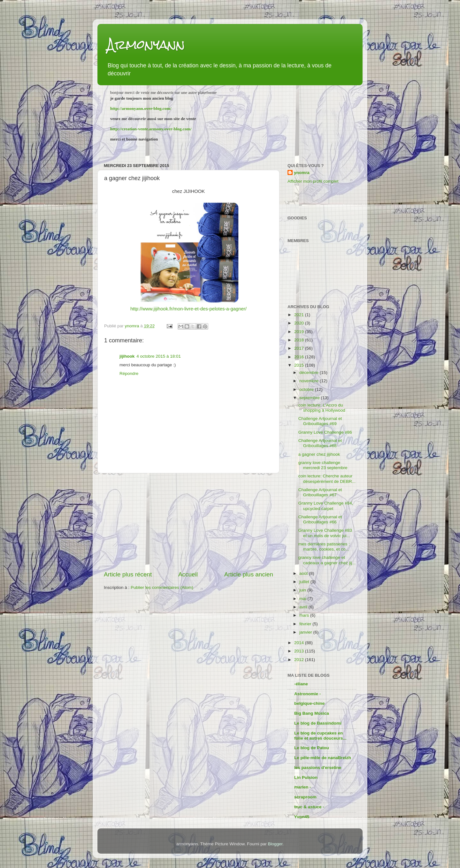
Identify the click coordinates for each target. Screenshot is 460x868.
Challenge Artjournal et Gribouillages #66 (320, 519)
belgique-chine (309, 703)
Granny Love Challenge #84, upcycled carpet (326, 506)
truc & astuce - (309, 807)
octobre (307, 389)
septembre (310, 398)
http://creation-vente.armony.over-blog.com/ (151, 129)
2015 (300, 365)
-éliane (301, 684)
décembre (310, 373)
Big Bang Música (312, 713)
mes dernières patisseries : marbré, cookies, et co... (324, 547)
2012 (300, 660)
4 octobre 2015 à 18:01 (159, 356)
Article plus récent (128, 574)
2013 (300, 651)
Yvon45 (302, 817)
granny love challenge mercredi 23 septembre (323, 465)
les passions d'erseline (318, 768)
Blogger (275, 844)
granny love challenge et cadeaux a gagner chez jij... (327, 560)
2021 (300, 315)
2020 (300, 323)
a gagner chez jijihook (319, 454)
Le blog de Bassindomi (318, 723)
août (304, 573)
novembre (310, 381)
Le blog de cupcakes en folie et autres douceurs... (320, 736)
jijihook (127, 356)
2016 (300, 357)
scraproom (305, 797)
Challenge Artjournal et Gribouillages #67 (320, 492)
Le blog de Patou (312, 748)
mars (305, 615)
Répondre (129, 373)
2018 (300, 340)
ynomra (302, 173)
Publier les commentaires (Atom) (162, 587)
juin (303, 590)
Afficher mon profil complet (313, 181)
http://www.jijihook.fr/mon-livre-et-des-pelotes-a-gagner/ (188, 309)
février (306, 624)
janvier (306, 632)
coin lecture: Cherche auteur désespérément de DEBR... (327, 479)
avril (304, 607)
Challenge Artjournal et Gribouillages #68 (320, 443)
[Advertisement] (188, 522)
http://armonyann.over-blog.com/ (141, 108)
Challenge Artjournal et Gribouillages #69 (320, 421)
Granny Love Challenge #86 (325, 432)
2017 (300, 348)
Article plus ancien (249, 574)
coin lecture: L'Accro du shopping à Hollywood (322, 408)
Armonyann (146, 45)
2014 (300, 643)
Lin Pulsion (306, 777)
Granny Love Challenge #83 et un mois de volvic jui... (325, 533)
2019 (300, 332)
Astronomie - (307, 694)
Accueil (188, 574)
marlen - (303, 787)
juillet (305, 582)
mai (303, 599)
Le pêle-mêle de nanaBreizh (323, 758)
